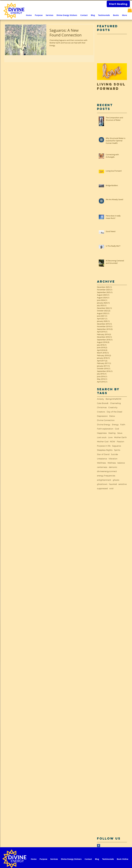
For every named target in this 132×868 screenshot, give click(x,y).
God (117, 429)
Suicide (114, 454)
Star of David (103, 454)
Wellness (112, 463)
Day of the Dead (114, 412)
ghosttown (102, 484)
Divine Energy (104, 425)
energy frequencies (106, 476)
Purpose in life (104, 446)
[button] (130, 10)
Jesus (120, 433)
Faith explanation (105, 429)
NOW (113, 442)
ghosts (116, 480)
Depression (102, 416)
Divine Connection (106, 420)
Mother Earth (120, 437)
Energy (115, 425)
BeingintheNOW (113, 399)
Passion (120, 442)
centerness (102, 467)
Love (110, 437)
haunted (113, 484)
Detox (112, 416)
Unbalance (102, 459)
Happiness (102, 433)
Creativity (113, 407)
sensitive (123, 484)
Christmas (102, 407)
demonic (113, 467)
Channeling (115, 403)
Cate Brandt (103, 403)
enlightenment (104, 480)
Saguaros (117, 446)
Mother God (103, 442)
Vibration (113, 459)
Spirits (117, 450)
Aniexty (101, 399)
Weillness (101, 463)
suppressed (102, 488)
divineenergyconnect (107, 471)
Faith (123, 425)
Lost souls (102, 437)
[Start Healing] (118, 4)
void (111, 488)
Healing (112, 433)
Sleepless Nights (105, 450)
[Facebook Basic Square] (99, 846)
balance (121, 463)
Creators (101, 412)
